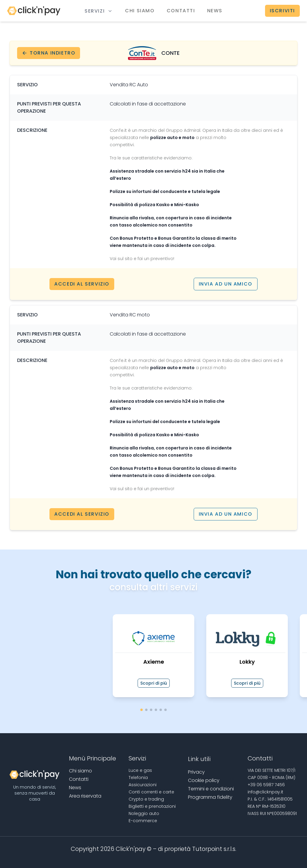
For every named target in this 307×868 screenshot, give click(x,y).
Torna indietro (49, 53)
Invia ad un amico (226, 284)
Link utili (199, 759)
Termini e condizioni (211, 789)
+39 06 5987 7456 (266, 785)
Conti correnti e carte (151, 792)
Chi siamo (140, 11)
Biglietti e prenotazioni (152, 806)
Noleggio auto (144, 813)
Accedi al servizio (82, 284)
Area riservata (85, 796)
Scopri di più (154, 683)
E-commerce (143, 821)
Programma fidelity (210, 797)
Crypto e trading (146, 799)
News (215, 11)
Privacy (196, 772)
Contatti (181, 11)
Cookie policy (204, 780)
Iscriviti (282, 11)
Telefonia (138, 778)
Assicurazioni (143, 785)
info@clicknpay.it (265, 792)
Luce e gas (140, 770)
